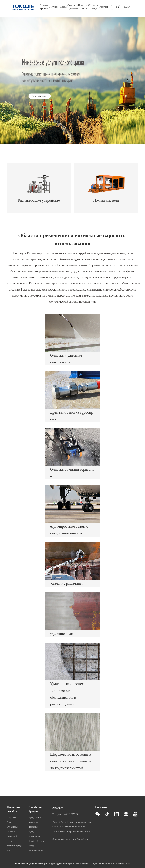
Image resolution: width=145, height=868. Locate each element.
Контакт (104, 7)
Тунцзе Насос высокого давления (35, 822)
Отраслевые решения (74, 7)
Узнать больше (39, 96)
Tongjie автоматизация (36, 848)
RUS (126, 7)
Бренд (63, 7)
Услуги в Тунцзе (94, 7)
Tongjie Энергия (36, 841)
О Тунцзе (54, 7)
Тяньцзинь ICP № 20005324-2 (114, 863)
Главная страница (44, 7)
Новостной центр (84, 7)
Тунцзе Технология (34, 834)
